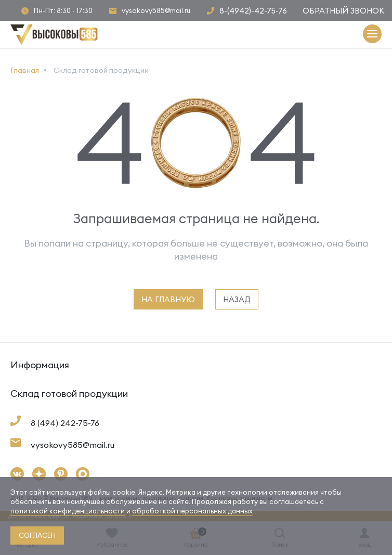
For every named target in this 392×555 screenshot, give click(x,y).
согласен (37, 535)
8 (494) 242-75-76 (65, 423)
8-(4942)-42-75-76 (253, 11)
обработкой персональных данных (192, 511)
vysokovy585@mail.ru (156, 11)
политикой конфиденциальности (68, 511)
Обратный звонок (343, 11)
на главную (168, 299)
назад (237, 299)
